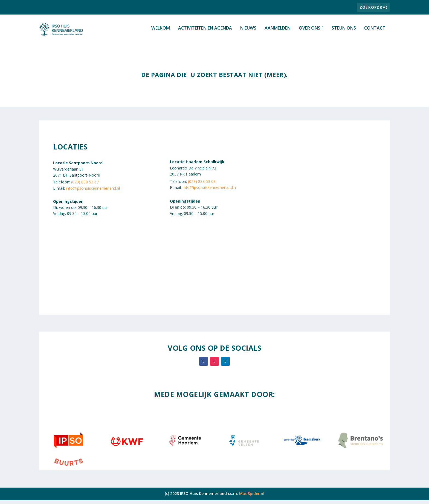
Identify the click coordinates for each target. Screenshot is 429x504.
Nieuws (248, 32)
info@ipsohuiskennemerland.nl (93, 192)
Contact (375, 32)
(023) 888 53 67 (85, 186)
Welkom (161, 32)
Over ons (310, 32)
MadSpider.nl (252, 497)
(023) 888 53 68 (202, 185)
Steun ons (344, 32)
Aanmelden (278, 32)
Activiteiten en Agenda (205, 32)
